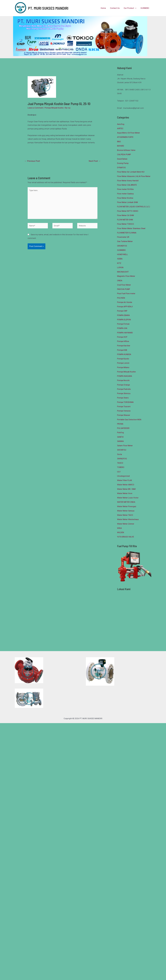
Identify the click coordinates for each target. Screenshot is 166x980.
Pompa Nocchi (123, 380)
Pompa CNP (122, 311)
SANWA (120, 441)
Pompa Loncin (123, 363)
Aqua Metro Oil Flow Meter (128, 133)
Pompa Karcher (124, 346)
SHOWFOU (122, 450)
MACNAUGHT (123, 272)
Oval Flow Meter (124, 285)
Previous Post (32, 161)
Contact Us (116, 8)
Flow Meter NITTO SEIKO (128, 211)
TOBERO (121, 467)
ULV (119, 472)
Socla (119, 454)
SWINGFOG (122, 459)
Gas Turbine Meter (125, 241)
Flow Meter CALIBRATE (127, 185)
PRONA (120, 424)
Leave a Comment (35, 108)
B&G (119, 142)
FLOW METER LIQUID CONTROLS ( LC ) (134, 207)
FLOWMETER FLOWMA (127, 233)
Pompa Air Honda (125, 302)
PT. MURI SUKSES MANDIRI (48, 8)
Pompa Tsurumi (124, 406)
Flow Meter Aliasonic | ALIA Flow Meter (134, 176)
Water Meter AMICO (126, 485)
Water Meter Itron (125, 493)
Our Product (130, 8)
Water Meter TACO (125, 515)
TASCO (120, 463)
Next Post (95, 161)
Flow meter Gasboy (125, 194)
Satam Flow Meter (125, 446)
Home (104, 8)
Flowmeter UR (123, 237)
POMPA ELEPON (124, 320)
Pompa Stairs (123, 398)
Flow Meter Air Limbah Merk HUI (131, 172)
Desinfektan (122, 159)
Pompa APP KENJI (125, 307)
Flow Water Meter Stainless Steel (131, 228)
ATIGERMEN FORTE (125, 137)
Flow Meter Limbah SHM (127, 202)
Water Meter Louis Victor (128, 498)
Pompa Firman (123, 324)
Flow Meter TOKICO (126, 224)
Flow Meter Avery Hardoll (128, 181)
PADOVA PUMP (124, 289)
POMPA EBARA (123, 315)
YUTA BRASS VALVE (126, 537)
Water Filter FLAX (125, 480)
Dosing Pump (123, 163)
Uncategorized (123, 476)
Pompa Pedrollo (124, 389)
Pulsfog (120, 432)
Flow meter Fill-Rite (125, 189)
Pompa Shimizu (124, 393)
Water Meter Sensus (126, 511)
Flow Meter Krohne (125, 198)
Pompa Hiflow (123, 341)
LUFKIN (120, 267)
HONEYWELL (123, 254)
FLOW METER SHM (125, 220)
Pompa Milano (123, 367)
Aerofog (121, 124)
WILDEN (121, 532)
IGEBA (120, 259)
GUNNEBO (145, 8)
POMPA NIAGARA (125, 376)
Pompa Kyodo (123, 359)
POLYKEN (121, 298)
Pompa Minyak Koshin (54, 108)
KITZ (119, 263)
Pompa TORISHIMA (125, 402)
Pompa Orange (123, 385)
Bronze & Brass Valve (126, 150)
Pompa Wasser (124, 415)
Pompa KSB (122, 350)
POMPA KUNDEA (124, 354)
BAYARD (121, 146)
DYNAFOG (121, 168)
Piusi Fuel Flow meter (126, 293)
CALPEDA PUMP (124, 154)
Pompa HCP (122, 337)
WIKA (119, 528)
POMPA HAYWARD (125, 333)
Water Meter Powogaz (127, 506)
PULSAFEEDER (123, 428)
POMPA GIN (122, 328)
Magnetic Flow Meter (126, 276)
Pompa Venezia (124, 411)
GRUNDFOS (122, 246)
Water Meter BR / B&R (126, 489)
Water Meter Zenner (126, 524)
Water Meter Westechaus (128, 519)
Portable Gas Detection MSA (129, 420)
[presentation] (136, 8)
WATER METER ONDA (126, 502)
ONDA (120, 281)
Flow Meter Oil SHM (125, 215)
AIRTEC (120, 128)
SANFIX (120, 437)
